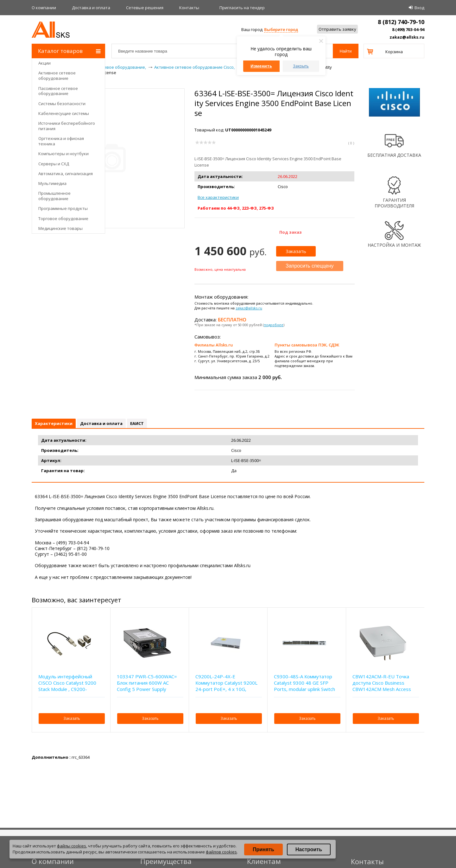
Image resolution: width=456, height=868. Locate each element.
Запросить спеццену (310, 266)
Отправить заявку (337, 29)
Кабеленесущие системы (64, 113)
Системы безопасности (62, 104)
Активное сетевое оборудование (57, 76)
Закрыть (301, 66)
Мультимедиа (52, 183)
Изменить (261, 66)
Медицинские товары (60, 228)
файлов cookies (221, 852)
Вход (419, 8)
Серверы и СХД (54, 164)
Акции (44, 63)
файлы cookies (72, 846)
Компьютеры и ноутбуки (63, 154)
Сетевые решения (145, 8)
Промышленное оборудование (54, 196)
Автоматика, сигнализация (66, 174)
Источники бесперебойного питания (67, 126)
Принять (263, 849)
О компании (44, 8)
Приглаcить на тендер (242, 8)
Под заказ (291, 232)
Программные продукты (63, 208)
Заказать (296, 251)
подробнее (274, 325)
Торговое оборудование (63, 219)
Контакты (189, 8)
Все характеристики (218, 197)
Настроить (309, 849)
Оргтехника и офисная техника (61, 141)
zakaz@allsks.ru (407, 37)
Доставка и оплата (91, 8)
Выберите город (281, 29)
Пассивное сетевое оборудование (58, 91)
